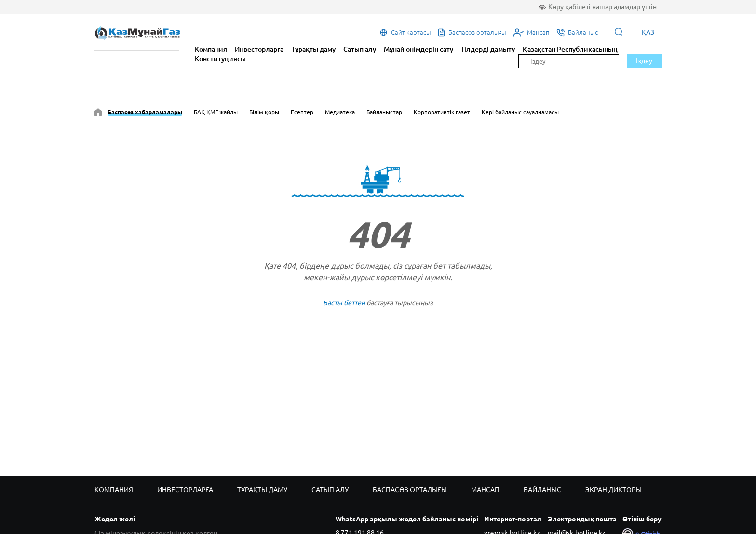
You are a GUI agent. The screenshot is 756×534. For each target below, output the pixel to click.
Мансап (485, 490)
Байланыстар (384, 112)
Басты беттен (344, 303)
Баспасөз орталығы (410, 490)
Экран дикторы (614, 490)
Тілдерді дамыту (488, 49)
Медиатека (340, 112)
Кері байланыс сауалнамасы (520, 112)
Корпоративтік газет (442, 112)
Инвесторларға (259, 49)
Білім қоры (264, 112)
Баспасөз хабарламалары (145, 112)
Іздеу (644, 61)
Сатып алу (360, 49)
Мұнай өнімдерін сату (418, 49)
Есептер (302, 112)
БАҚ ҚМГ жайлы (216, 112)
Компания (211, 49)
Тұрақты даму (313, 49)
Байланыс (542, 490)
